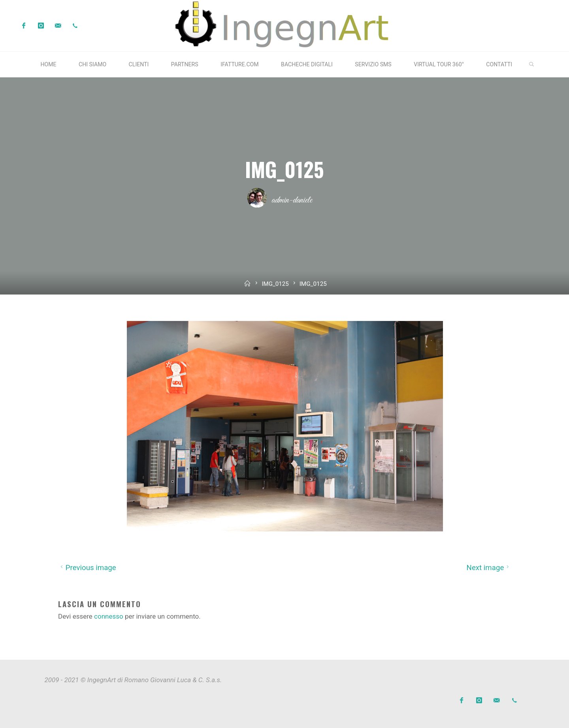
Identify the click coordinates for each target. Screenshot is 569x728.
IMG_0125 (275, 284)
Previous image (87, 567)
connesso (109, 616)
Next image (489, 567)
